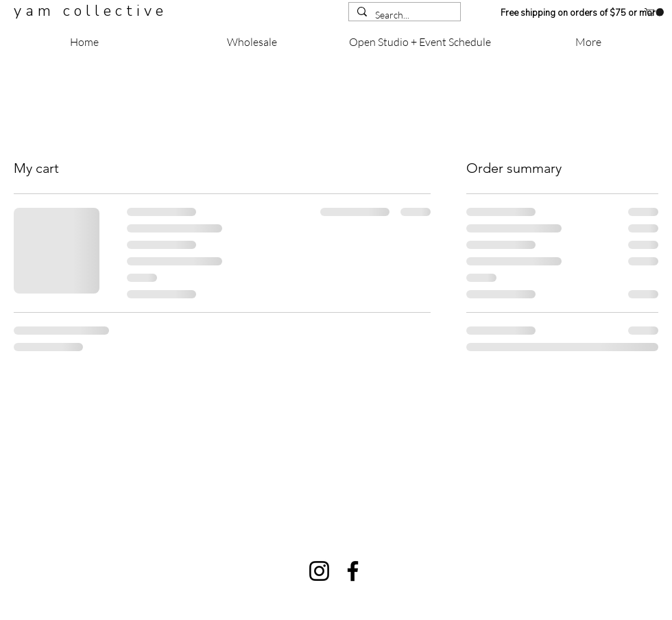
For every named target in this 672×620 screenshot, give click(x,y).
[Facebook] (353, 571)
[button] (654, 12)
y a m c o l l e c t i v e (91, 11)
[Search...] (403, 15)
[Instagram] (319, 571)
